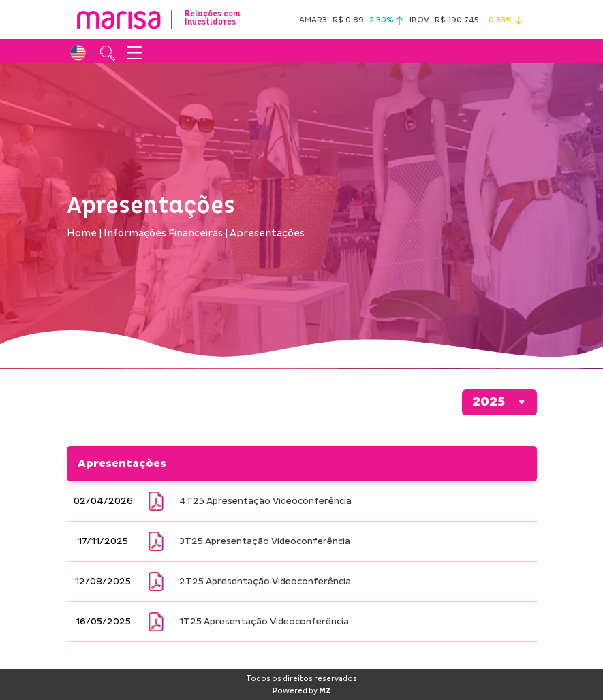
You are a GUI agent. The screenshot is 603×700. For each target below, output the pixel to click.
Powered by (302, 691)
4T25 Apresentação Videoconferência (265, 501)
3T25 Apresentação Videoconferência (265, 541)
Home (82, 233)
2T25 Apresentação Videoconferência (265, 582)
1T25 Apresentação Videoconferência (264, 622)
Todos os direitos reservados (301, 679)
